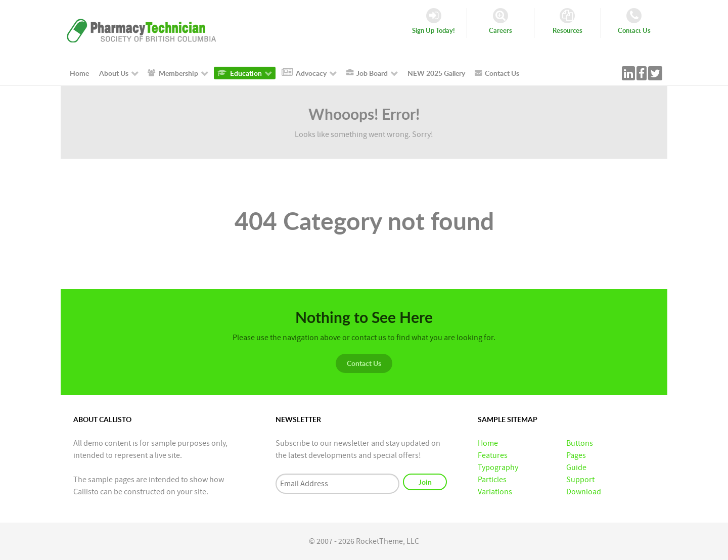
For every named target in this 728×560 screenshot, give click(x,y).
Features (493, 455)
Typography (498, 468)
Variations (495, 492)
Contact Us (364, 363)
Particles (492, 480)
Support (580, 480)
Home (488, 443)
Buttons (580, 443)
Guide (576, 468)
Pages (576, 455)
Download (584, 492)
